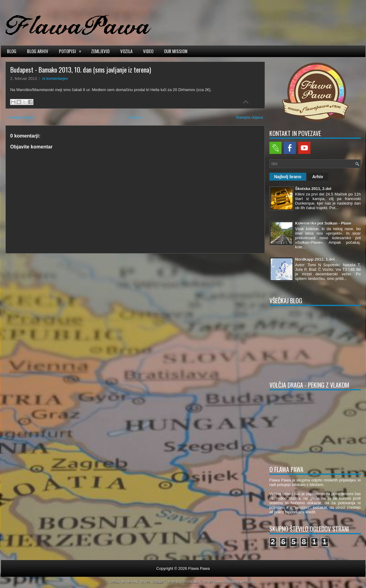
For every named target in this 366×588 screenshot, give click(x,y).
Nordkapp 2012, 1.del (315, 259)
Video (148, 51)
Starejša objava (249, 117)
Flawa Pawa (199, 568)
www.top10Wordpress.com (236, 582)
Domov (135, 117)
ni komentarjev (55, 78)
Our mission (176, 51)
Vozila (126, 51)
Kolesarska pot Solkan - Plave (323, 223)
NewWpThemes (138, 582)
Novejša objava (21, 117)
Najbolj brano (288, 177)
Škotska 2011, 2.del (313, 189)
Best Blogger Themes (197, 582)
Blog (12, 51)
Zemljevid (100, 51)
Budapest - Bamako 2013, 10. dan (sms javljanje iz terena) (81, 70)
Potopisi (72, 51)
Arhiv (318, 177)
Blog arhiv (38, 51)
